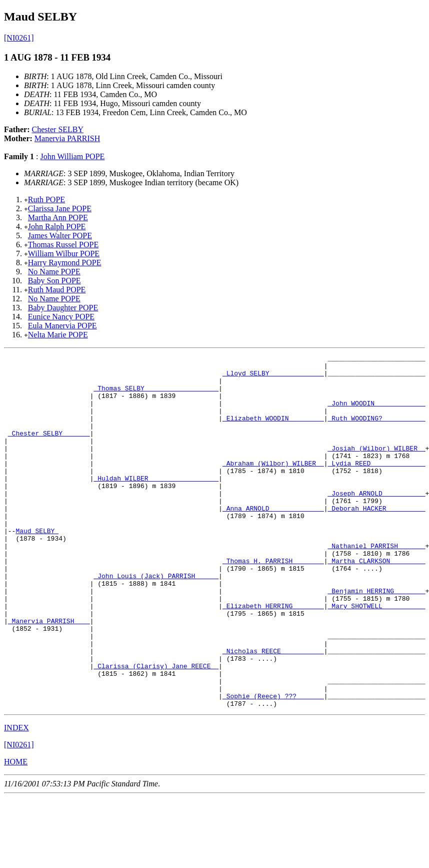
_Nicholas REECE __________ (273, 711)
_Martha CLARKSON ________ (376, 603)
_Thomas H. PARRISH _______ (273, 603)
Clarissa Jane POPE (60, 208)
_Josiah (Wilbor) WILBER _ (376, 468)
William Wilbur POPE (64, 254)
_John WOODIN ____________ (376, 413)
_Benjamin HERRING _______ (376, 639)
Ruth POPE (46, 199)
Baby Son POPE (54, 281)
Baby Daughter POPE (63, 308)
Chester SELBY (58, 129)
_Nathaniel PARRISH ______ (376, 585)
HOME (16, 832)
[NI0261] (19, 38)
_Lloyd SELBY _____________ (273, 377)
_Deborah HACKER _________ (376, 540)
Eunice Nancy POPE (61, 317)
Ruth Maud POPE (57, 290)
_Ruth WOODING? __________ (376, 431)
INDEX (16, 798)
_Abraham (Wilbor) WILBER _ (273, 486)
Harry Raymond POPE (65, 263)
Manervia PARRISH (67, 138)
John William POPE (72, 156)
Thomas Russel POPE (63, 245)
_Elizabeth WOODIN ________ (273, 431)
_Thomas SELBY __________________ (156, 395)
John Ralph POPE (57, 227)
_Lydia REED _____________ (376, 486)
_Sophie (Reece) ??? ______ (273, 765)
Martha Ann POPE (58, 218)
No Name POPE (54, 272)
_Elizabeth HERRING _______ (273, 657)
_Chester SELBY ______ (49, 450)
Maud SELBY (37, 567)
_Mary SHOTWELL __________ (376, 657)
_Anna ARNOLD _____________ (273, 540)
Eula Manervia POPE (62, 326)
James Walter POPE (60, 236)
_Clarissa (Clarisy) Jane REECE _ (156, 729)
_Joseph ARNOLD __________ (376, 522)
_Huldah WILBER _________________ (156, 504)
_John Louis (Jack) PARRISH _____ (156, 621)
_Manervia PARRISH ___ (49, 675)
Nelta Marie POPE (58, 335)
